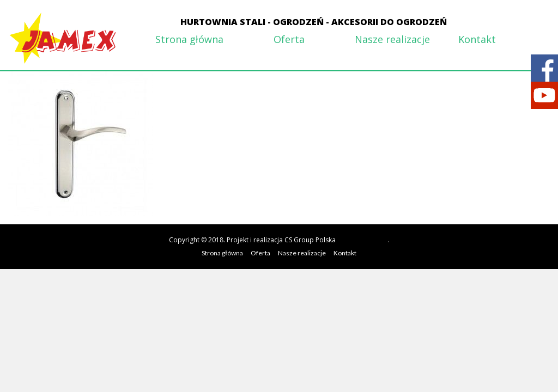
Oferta (289, 39)
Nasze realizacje (392, 39)
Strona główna (189, 39)
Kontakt (477, 39)
